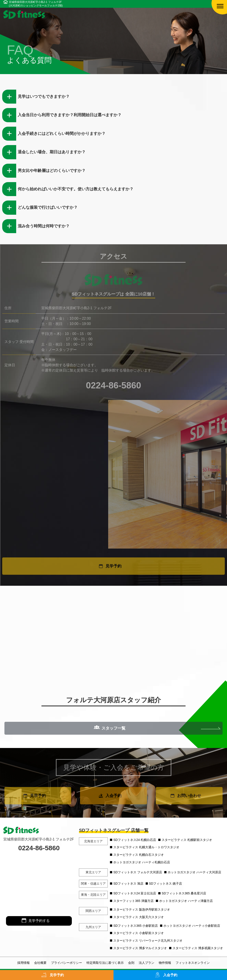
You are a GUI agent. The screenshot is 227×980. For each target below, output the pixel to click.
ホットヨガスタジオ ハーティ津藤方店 (186, 901)
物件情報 (165, 963)
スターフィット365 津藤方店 (133, 901)
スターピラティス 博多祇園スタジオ (198, 948)
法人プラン (147, 963)
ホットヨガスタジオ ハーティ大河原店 (194, 872)
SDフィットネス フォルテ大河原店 (138, 872)
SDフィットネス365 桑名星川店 (184, 893)
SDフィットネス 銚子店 (165, 884)
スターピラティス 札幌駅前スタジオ (187, 840)
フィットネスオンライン (193, 963)
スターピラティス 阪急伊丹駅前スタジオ (142, 909)
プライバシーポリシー (67, 963)
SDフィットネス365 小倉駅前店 (136, 926)
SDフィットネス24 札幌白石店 (135, 840)
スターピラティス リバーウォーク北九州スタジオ (148, 941)
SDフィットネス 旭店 (128, 884)
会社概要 (40, 963)
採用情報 (23, 963)
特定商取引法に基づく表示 (105, 963)
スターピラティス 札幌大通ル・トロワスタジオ (146, 847)
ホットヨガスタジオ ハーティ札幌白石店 (142, 862)
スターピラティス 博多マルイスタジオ (140, 948)
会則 (131, 963)
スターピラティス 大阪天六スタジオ (139, 917)
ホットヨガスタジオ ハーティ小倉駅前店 (192, 926)
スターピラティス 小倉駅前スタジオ (139, 933)
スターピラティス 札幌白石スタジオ (139, 855)
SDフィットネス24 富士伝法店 (135, 893)
